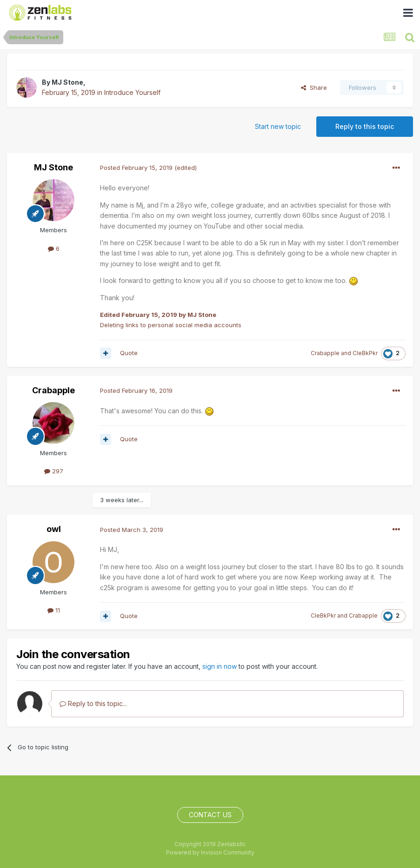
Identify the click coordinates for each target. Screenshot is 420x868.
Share (314, 87)
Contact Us (210, 815)
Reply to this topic (365, 126)
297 (54, 471)
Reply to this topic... (93, 703)
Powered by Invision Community (210, 852)
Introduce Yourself (132, 92)
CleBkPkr (365, 353)
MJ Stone (67, 82)
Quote (129, 353)
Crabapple (325, 353)
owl (54, 529)
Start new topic (278, 126)
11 (54, 610)
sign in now (220, 666)
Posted (136, 168)
